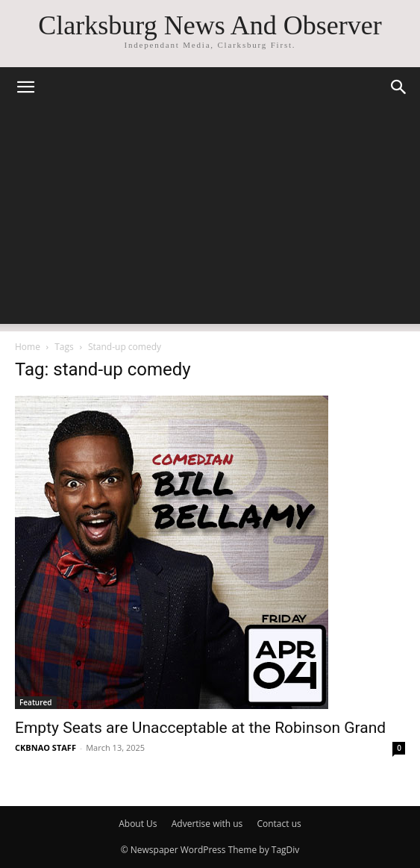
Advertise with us (207, 824)
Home (28, 347)
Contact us (279, 824)
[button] (25, 87)
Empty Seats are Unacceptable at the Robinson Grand (200, 728)
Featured (36, 702)
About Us (138, 824)
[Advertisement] (210, 219)
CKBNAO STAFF (46, 747)
